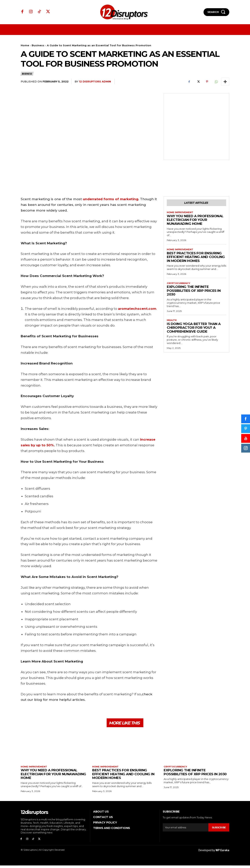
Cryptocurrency (179, 285)
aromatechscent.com (137, 309)
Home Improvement (181, 213)
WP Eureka (222, 853)
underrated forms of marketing (111, 199)
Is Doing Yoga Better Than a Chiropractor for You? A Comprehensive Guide (194, 330)
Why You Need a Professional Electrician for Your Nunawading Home (195, 221)
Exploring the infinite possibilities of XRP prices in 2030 (194, 292)
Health (172, 322)
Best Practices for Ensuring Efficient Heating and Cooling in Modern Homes (196, 258)
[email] (185, 829)
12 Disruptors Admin (95, 81)
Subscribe (218, 829)
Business (38, 45)
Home (25, 45)
